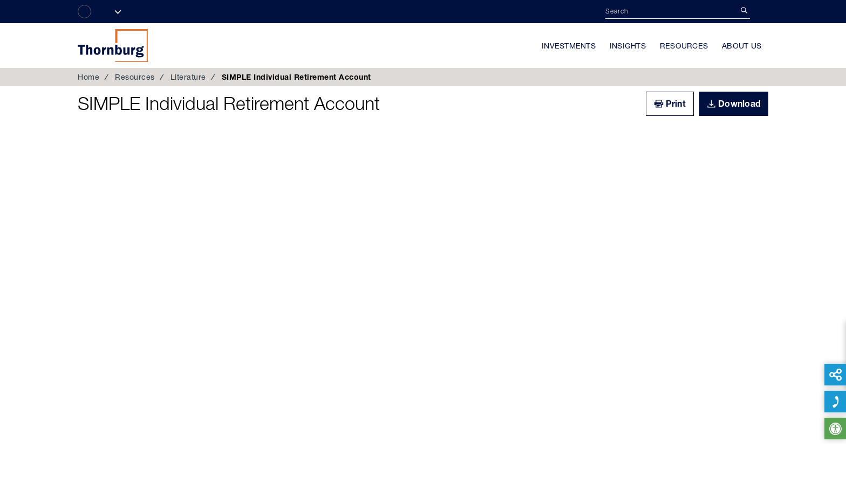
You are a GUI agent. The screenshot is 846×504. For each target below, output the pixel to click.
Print (676, 103)
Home (88, 77)
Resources (684, 46)
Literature (188, 77)
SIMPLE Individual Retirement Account (229, 103)
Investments (569, 46)
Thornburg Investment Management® (113, 45)
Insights (628, 46)
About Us (742, 46)
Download (739, 103)
